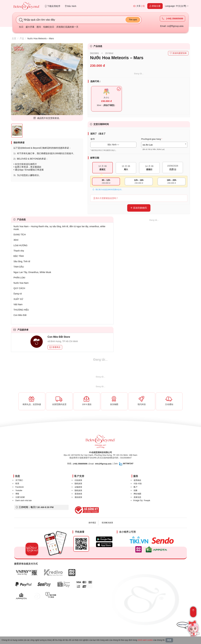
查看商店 (55, 347)
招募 (136, 490)
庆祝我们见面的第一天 (67, 27)
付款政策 (78, 480)
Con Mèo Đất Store (59, 337)
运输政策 (78, 487)
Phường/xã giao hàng (151, 139)
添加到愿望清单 (178, 53)
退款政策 (78, 497)
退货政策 (78, 494)
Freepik (147, 501)
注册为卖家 (20, 497)
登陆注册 (155, 6)
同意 (169, 640)
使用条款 (137, 480)
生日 (21, 27)
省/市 (93, 139)
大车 (139, 6)
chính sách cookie (145, 640)
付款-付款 (138, 484)
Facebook (20, 487)
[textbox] (164, 147)
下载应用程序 (53, 6)
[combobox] (164, 145)
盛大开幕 (30, 27)
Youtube (19, 490)
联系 (17, 484)
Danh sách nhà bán (24, 501)
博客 (17, 494)
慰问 (39, 27)
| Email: (83, 464)
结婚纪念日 (49, 27)
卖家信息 (137, 497)
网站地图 (137, 494)
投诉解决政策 (107, 523)
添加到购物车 (139, 208)
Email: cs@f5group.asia (172, 26)
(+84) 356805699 (172, 19)
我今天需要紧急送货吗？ (106, 198)
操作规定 (92, 523)
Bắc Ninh (71, 6)
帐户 (136, 487)
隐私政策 (78, 484)
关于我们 (19, 480)
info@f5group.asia (103, 464)
